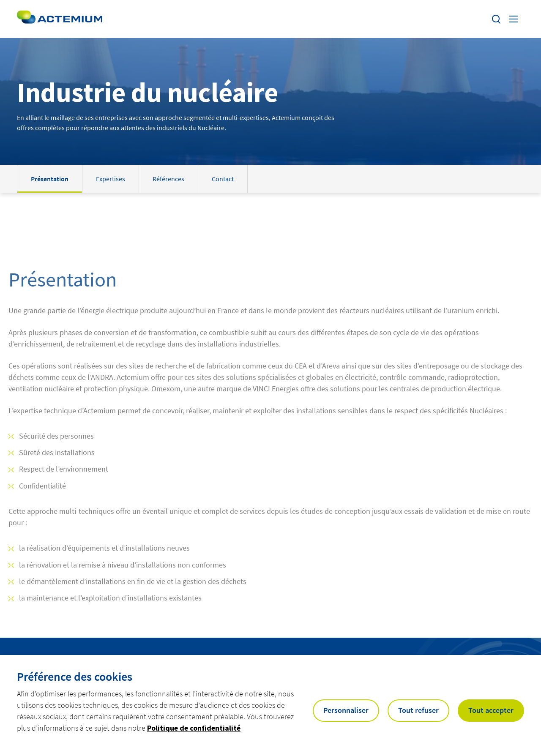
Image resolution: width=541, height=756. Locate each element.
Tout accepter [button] (491, 710)
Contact (223, 179)
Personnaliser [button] (346, 710)
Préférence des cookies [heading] (75, 677)
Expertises (111, 179)
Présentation (50, 179)
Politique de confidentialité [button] (194, 728)
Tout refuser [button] (418, 710)
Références (168, 179)
